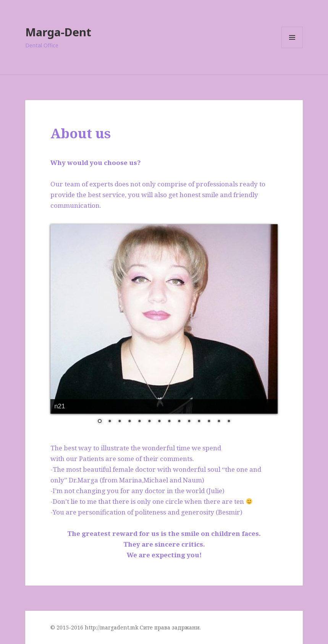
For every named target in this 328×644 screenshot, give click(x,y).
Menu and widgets (292, 48)
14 (229, 422)
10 (189, 422)
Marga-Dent (58, 32)
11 (199, 422)
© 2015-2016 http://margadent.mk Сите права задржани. (126, 627)
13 (219, 422)
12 (209, 422)
